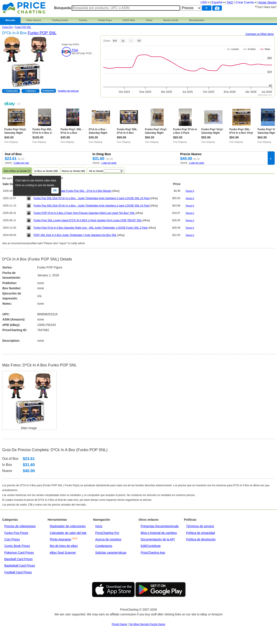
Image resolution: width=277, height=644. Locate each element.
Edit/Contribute (151, 546)
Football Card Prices (18, 572)
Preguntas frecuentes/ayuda (160, 526)
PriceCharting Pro (107, 533)
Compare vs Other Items (260, 34)
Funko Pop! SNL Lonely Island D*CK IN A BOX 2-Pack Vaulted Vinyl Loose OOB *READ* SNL (88, 220)
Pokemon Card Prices (19, 553)
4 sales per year (21, 163)
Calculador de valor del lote (68, 533)
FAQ (230, 2)
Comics (83, 20)
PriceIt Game (119, 624)
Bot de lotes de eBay (64, 546)
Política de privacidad (201, 533)
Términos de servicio (200, 526)
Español (217, 2)
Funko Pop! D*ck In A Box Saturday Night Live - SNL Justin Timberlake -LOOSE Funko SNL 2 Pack (91, 228)
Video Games (34, 20)
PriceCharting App (153, 553)
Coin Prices (12, 539)
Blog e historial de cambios (159, 533)
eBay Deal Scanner (63, 553)
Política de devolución (201, 539)
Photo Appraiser (61, 539)
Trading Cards (60, 20)
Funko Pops (105, 20)
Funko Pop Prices (16, 533)
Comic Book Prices (17, 546)
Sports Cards (171, 20)
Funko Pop (7, 27)
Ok (55, 190)
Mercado (10, 20)
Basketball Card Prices (20, 566)
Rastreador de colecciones (68, 526)
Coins (149, 20)
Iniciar (267, 2)
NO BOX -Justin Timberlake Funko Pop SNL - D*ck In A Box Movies (72, 191)
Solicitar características (111, 553)
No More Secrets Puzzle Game (147, 624)
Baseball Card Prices (19, 559)
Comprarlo (48, 91)
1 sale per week (109, 163)
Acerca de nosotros (108, 539)
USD (204, 2)
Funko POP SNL (23, 27)
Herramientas (197, 20)
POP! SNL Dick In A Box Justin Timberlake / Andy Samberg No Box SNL (75, 235)
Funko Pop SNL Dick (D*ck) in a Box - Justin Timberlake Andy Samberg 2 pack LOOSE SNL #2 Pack (92, 198)
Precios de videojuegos (20, 526)
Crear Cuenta (245, 2)
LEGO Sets (129, 20)
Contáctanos (104, 546)
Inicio (99, 526)
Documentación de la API (158, 539)
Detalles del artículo (68, 91)
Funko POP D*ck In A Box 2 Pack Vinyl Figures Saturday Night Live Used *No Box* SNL (84, 213)
